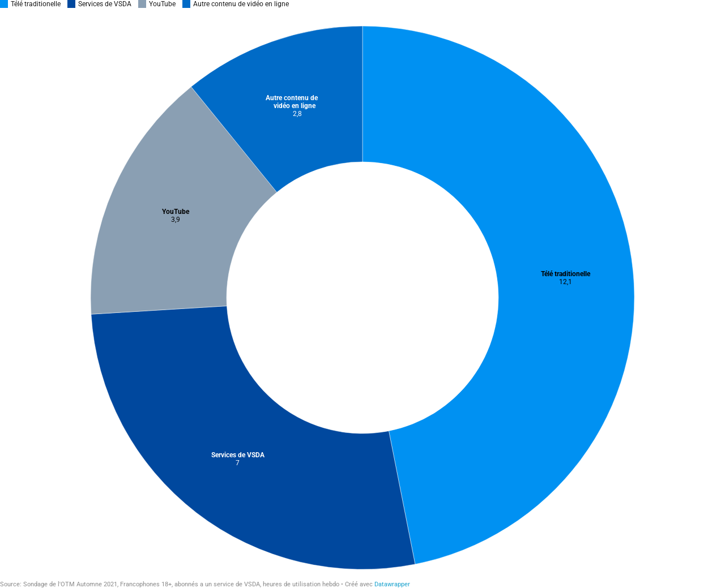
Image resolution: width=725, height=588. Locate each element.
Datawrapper (392, 584)
